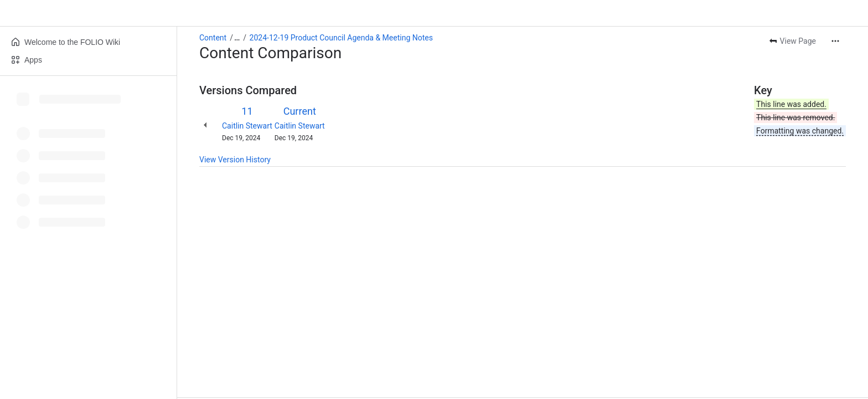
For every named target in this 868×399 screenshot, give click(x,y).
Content (213, 38)
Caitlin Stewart (247, 126)
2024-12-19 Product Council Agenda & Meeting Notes (341, 38)
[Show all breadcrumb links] (237, 38)
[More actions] (835, 41)
